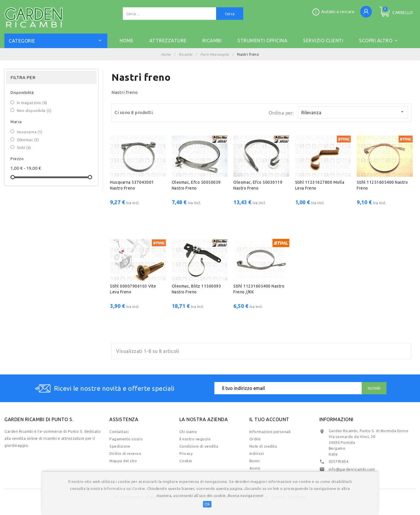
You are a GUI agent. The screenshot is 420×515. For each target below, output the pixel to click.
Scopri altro (379, 40)
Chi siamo (188, 432)
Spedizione (120, 446)
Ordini (255, 439)
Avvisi (255, 468)
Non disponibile (34, 111)
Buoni (255, 461)
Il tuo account (269, 419)
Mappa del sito (123, 461)
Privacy (186, 453)
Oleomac (28, 140)
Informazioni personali (270, 432)
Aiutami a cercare (338, 12)
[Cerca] (169, 14)
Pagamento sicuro (126, 439)
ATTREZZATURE (168, 41)
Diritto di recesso (125, 453)
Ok (207, 504)
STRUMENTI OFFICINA (262, 41)
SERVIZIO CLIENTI (323, 41)
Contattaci (119, 432)
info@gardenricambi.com (352, 469)
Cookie (186, 461)
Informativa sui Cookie (125, 488)
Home (127, 41)
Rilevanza (353, 112)
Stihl (24, 148)
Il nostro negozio (195, 439)
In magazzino (32, 103)
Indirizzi (257, 453)
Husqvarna (30, 132)
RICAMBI (212, 41)
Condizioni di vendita (199, 446)
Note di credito (263, 446)
